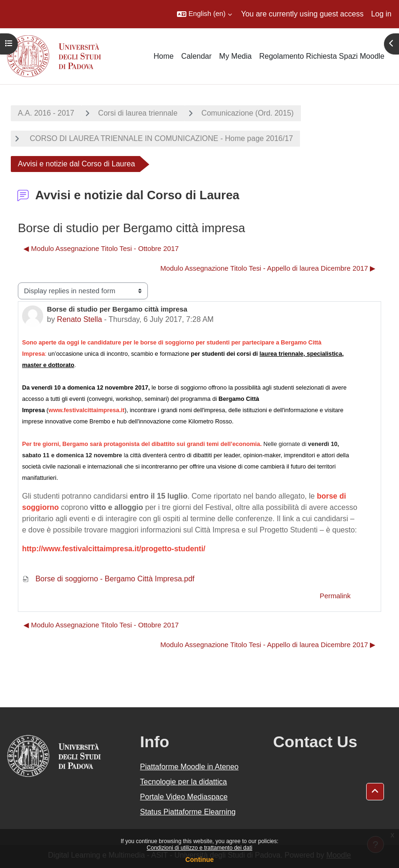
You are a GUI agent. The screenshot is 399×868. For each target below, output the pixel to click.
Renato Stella (79, 319)
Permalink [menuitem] (335, 596)
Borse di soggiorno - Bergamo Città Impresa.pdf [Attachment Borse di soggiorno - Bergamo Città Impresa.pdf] (108, 579)
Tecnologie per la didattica (183, 782)
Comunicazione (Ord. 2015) (248, 113)
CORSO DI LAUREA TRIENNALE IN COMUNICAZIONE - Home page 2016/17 (160, 138)
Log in (381, 14)
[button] (204, 14)
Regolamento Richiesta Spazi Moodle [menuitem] (322, 56)
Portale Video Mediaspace (184, 797)
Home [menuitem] (164, 56)
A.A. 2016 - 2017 (46, 113)
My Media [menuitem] (235, 56)
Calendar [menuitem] (196, 56)
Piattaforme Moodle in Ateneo (189, 767)
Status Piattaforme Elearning (188, 812)
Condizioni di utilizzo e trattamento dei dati (200, 848)
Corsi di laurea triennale (138, 113)
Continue (200, 860)
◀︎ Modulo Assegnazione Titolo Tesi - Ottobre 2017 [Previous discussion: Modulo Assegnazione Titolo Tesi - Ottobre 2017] (101, 249)
